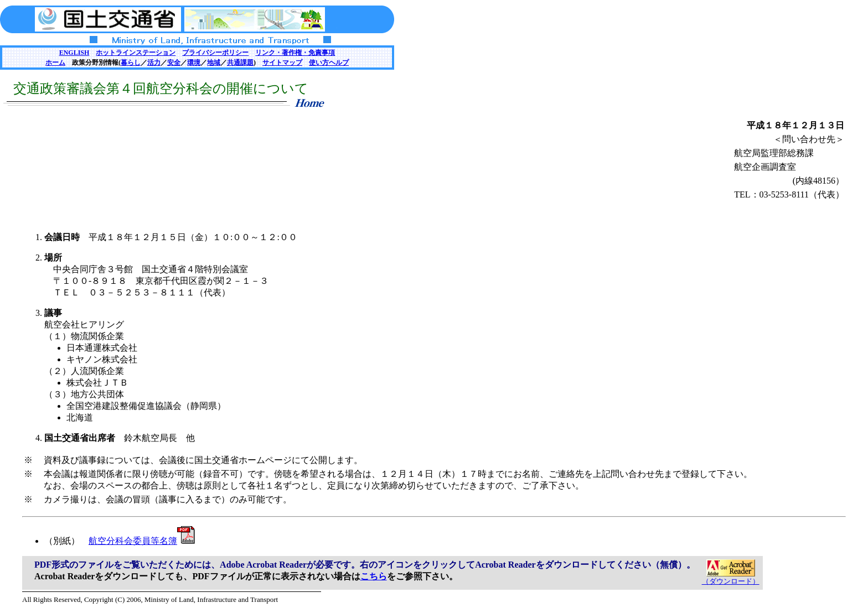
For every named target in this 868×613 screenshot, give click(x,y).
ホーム (55, 63)
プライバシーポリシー (215, 53)
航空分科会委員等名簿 (142, 541)
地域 (214, 63)
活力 (154, 63)
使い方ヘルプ (329, 63)
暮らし (131, 63)
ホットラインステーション (136, 53)
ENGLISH (74, 53)
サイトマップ (282, 63)
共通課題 (240, 63)
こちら (374, 576)
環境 (194, 63)
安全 (174, 63)
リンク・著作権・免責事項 (295, 53)
